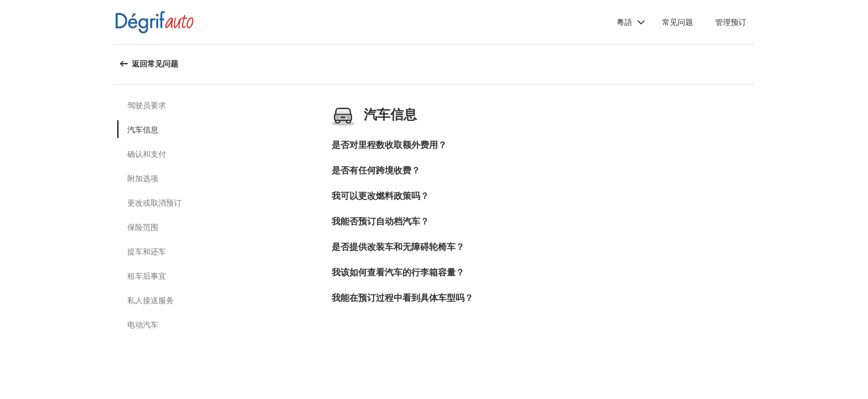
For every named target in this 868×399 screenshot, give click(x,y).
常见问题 (678, 22)
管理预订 (731, 22)
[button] (631, 22)
